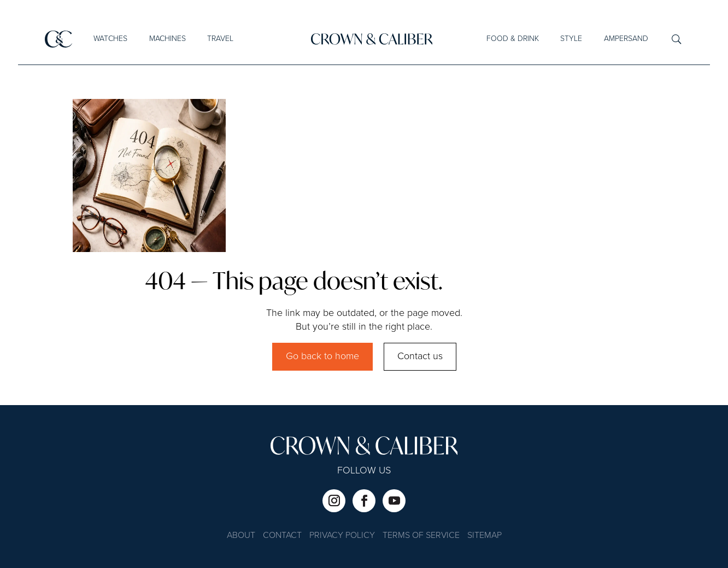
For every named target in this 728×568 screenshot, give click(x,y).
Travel (220, 39)
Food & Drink (513, 39)
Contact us (420, 356)
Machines (168, 39)
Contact (282, 536)
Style (571, 39)
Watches (110, 39)
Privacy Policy (342, 536)
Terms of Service (421, 536)
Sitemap (485, 536)
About (241, 536)
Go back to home (322, 356)
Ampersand (626, 39)
